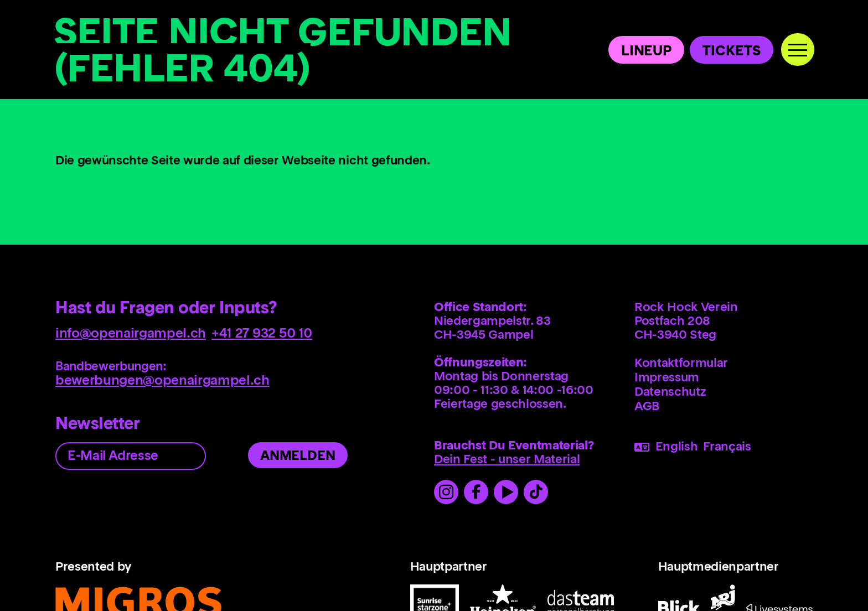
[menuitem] (724, 364)
